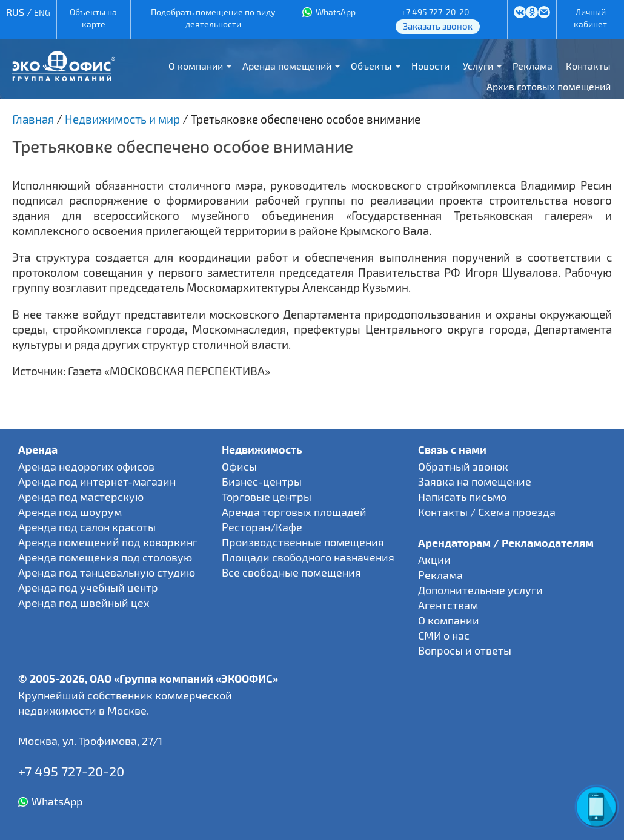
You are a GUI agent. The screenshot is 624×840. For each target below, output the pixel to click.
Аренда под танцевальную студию (107, 572)
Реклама (533, 66)
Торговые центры (267, 497)
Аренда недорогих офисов (86, 466)
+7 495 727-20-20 (435, 12)
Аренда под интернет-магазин (97, 481)
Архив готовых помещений (549, 86)
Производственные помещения (303, 542)
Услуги (478, 66)
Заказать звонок (438, 26)
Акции (434, 560)
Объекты (371, 66)
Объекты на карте (93, 18)
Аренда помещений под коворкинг (108, 542)
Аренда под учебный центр (88, 587)
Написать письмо (462, 497)
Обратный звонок (463, 466)
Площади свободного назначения (308, 557)
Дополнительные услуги (480, 590)
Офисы (239, 466)
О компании (196, 66)
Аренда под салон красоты (87, 527)
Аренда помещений (287, 66)
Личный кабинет (590, 18)
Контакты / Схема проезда (487, 512)
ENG (42, 12)
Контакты (588, 66)
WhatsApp (336, 12)
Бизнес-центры (262, 481)
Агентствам (448, 605)
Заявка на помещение (475, 481)
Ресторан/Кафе (262, 527)
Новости (430, 66)
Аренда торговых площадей (294, 512)
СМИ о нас (444, 635)
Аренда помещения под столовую (105, 557)
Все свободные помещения (291, 572)
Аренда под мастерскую (81, 497)
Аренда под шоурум (70, 512)
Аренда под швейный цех (84, 603)
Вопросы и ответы (465, 650)
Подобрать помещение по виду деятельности (213, 18)
